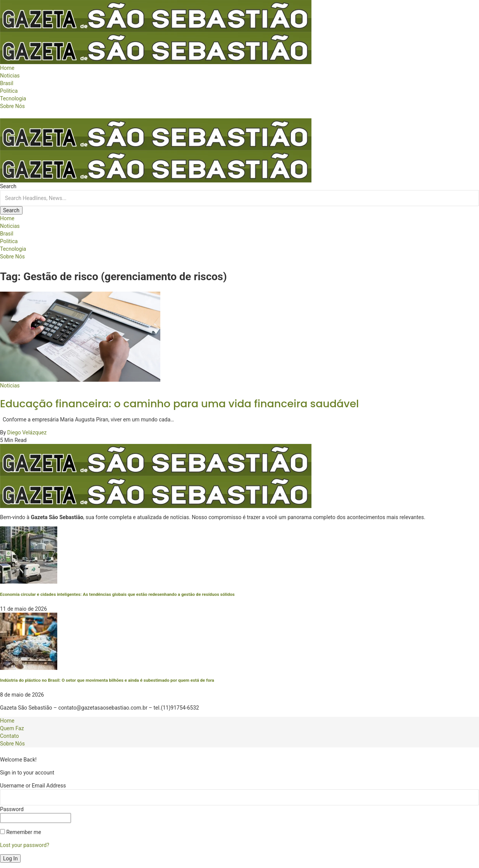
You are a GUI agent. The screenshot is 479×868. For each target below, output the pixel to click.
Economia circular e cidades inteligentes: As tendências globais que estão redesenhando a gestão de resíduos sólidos (117, 594)
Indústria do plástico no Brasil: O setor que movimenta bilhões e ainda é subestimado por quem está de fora (107, 680)
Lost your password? (25, 845)
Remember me (21, 832)
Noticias (10, 386)
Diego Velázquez (27, 432)
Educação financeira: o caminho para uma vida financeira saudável (179, 404)
